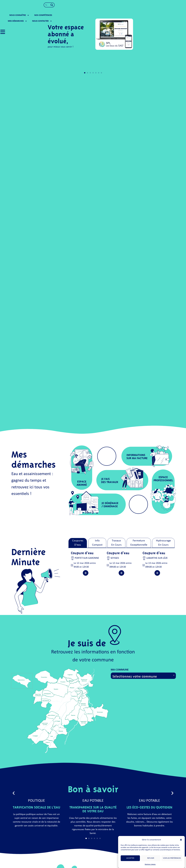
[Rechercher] (71, 5)
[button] (181, 839)
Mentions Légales (150, 864)
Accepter (130, 858)
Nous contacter (165, 6)
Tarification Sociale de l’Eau (36, 807)
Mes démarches (141, 6)
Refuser (151, 858)
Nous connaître (93, 6)
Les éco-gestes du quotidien (149, 807)
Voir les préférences (172, 858)
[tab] (78, 543)
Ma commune (120, 670)
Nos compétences (117, 5)
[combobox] (52, 5)
